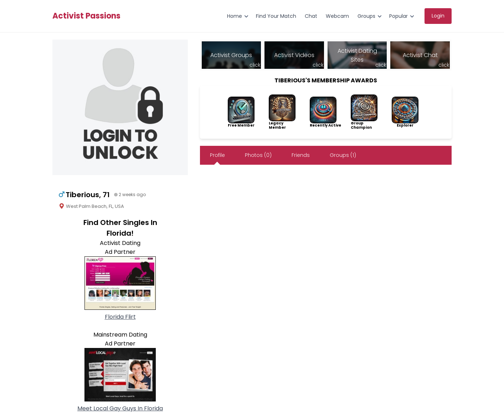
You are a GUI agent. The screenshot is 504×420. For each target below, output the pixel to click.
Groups (366, 16)
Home (235, 16)
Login (438, 16)
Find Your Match (276, 16)
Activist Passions (86, 16)
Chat (311, 16)
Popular (398, 16)
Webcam (337, 16)
